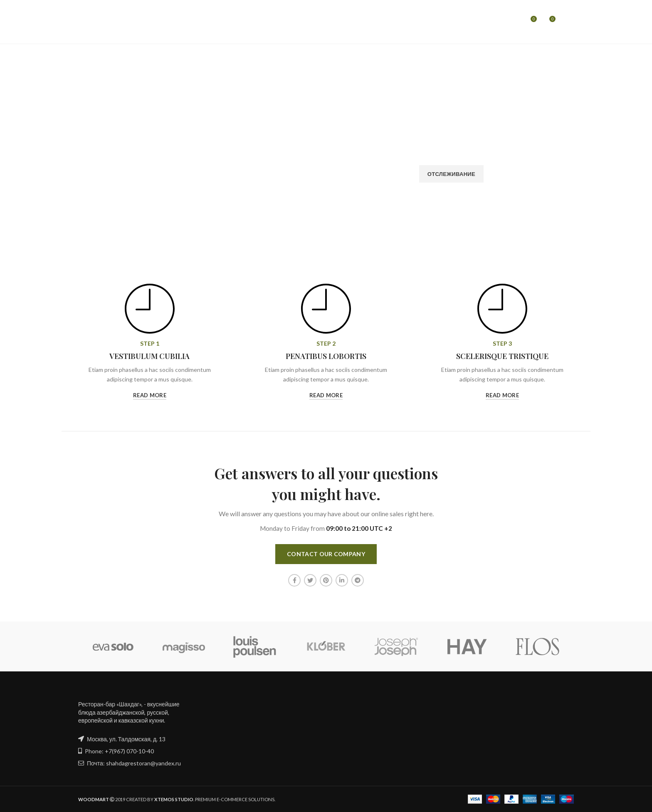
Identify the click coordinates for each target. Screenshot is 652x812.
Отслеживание (451, 174)
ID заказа (181, 158)
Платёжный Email (316, 158)
